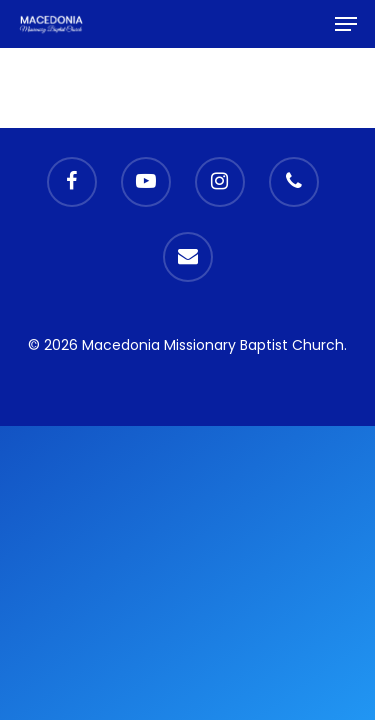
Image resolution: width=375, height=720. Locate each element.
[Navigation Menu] (346, 24)
